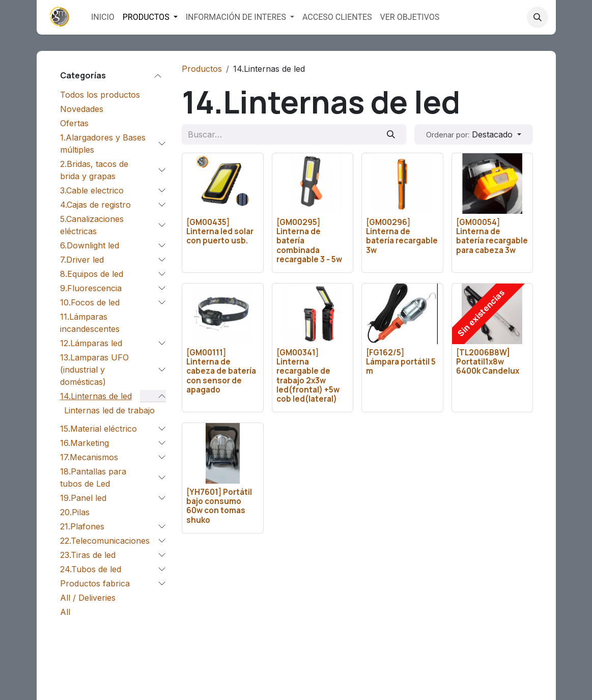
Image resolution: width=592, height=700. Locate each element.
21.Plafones (82, 526)
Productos (202, 69)
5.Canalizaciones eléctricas (92, 225)
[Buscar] (391, 134)
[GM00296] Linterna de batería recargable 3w (402, 236)
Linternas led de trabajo (109, 410)
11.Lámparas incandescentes (90, 323)
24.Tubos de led (91, 569)
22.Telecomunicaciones (105, 541)
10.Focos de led (90, 302)
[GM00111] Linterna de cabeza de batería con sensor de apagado (221, 371)
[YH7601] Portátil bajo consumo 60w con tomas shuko (219, 507)
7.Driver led (82, 260)
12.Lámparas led (91, 343)
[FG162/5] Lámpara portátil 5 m (401, 362)
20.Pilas (75, 512)
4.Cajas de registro (95, 205)
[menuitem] (103, 17)
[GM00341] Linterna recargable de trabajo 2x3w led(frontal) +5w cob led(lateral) (307, 376)
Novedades (82, 109)
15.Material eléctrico (98, 429)
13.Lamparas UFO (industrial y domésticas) (94, 370)
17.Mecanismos (89, 457)
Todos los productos (100, 95)
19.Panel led (83, 498)
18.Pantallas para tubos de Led (93, 478)
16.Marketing (84, 443)
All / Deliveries (88, 598)
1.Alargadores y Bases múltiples (103, 144)
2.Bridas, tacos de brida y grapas (94, 170)
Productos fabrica (95, 583)
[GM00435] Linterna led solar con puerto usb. (220, 231)
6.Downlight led (90, 245)
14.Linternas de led (96, 396)
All (65, 612)
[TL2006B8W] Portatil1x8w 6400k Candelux (487, 362)
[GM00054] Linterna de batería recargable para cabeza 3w (491, 236)
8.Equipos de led (92, 274)
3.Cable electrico (92, 190)
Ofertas (74, 123)
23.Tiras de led (88, 555)
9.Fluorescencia (91, 288)
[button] (538, 17)
